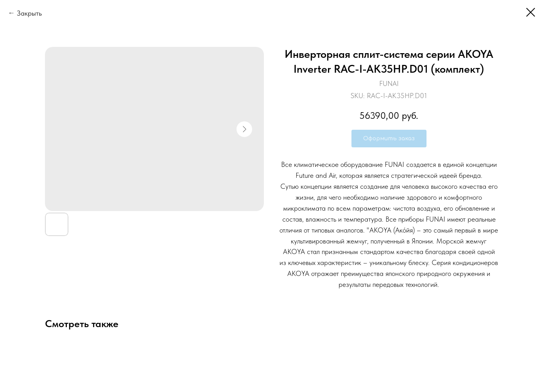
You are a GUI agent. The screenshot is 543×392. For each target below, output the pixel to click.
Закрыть (29, 13)
